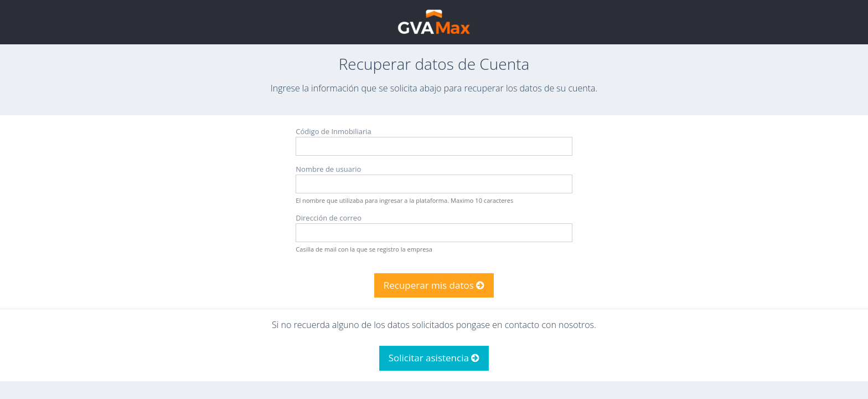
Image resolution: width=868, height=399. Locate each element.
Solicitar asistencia (434, 358)
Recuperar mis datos (434, 285)
